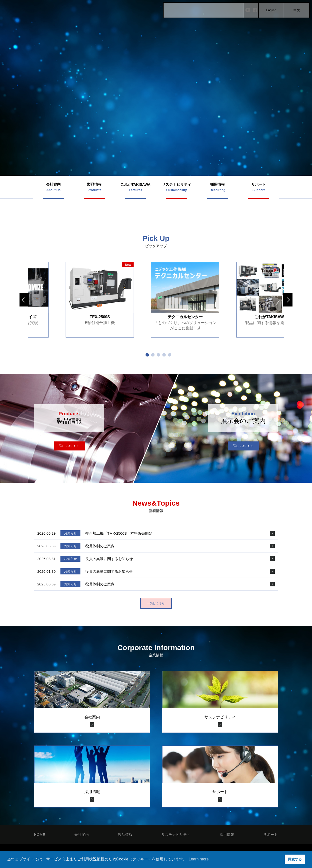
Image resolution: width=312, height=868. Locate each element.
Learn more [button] (199, 859)
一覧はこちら (156, 603)
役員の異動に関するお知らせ (109, 559)
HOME (40, 835)
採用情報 (227, 835)
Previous (24, 300)
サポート (271, 835)
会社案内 (82, 835)
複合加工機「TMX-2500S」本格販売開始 (119, 533)
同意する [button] (295, 859)
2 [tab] (153, 355)
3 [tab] (158, 355)
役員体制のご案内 (100, 546)
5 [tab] (170, 355)
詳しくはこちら (69, 446)
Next (288, 300)
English (271, 10)
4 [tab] (164, 355)
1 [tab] (147, 355)
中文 (297, 10)
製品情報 (125, 835)
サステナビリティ (176, 835)
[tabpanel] (59, 300)
